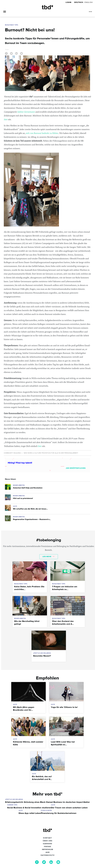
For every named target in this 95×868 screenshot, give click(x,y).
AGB (48, 852)
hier (6, 119)
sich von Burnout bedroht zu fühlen (42, 133)
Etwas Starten (46, 811)
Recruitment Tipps (11, 25)
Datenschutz (48, 855)
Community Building (12, 453)
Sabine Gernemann (26, 112)
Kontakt (47, 838)
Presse (48, 847)
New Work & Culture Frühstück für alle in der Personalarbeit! (51, 453)
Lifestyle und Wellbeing (42, 653)
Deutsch (79, 2)
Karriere (48, 844)
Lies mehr (48, 557)
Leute (15, 506)
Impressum (47, 850)
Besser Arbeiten (19, 485)
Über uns (47, 841)
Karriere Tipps (12, 805)
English (89, 2)
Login (69, 2)
